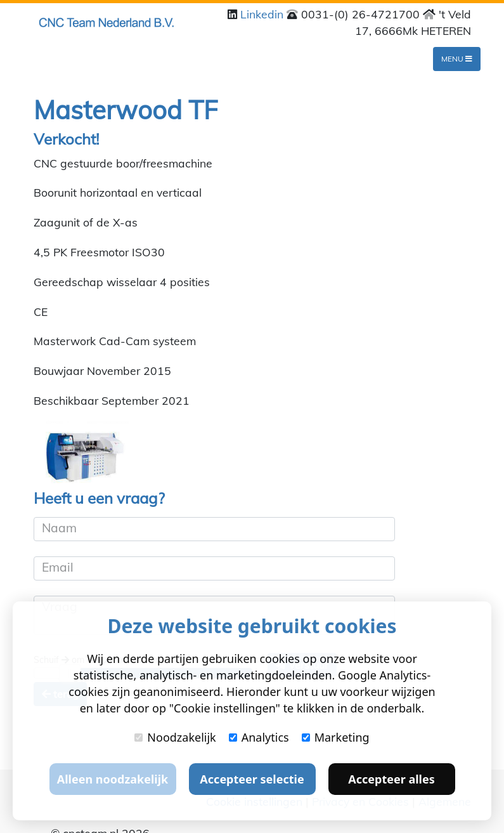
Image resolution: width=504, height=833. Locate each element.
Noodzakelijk (175, 737)
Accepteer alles (391, 779)
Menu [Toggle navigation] (457, 59)
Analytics (259, 737)
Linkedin (263, 14)
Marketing (336, 737)
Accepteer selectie (252, 779)
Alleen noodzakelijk (113, 779)
